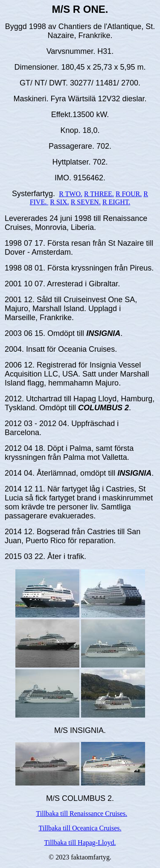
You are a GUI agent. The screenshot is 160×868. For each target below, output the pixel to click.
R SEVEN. (86, 202)
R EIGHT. (116, 202)
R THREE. (99, 194)
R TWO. (71, 194)
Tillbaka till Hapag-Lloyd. (80, 843)
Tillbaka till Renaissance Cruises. (82, 814)
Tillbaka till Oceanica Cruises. (80, 828)
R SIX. (59, 202)
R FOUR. (129, 194)
